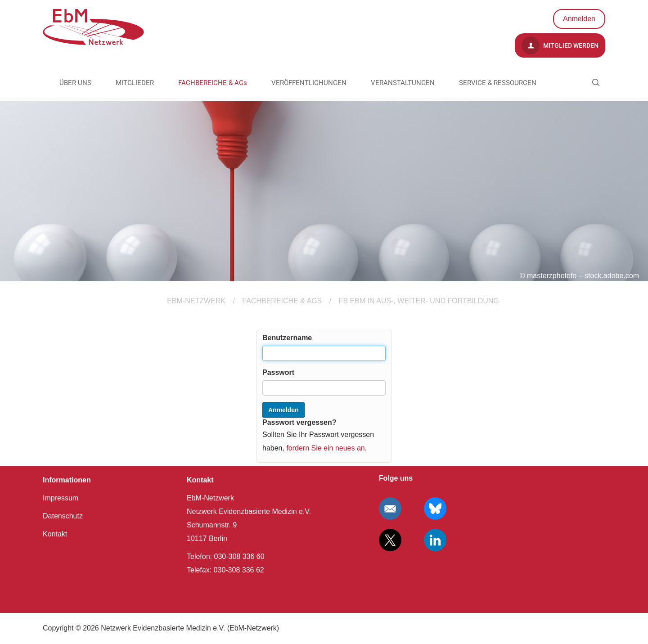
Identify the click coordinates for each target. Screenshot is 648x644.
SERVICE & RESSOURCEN (498, 83)
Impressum (61, 498)
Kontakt (55, 534)
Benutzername (287, 338)
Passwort (278, 372)
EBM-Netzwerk (196, 301)
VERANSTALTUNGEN (403, 83)
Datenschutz (63, 516)
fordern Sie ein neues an (325, 448)
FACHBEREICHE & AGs (213, 83)
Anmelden (579, 19)
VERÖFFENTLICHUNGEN (309, 83)
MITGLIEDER (135, 83)
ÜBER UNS (75, 83)
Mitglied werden (560, 45)
